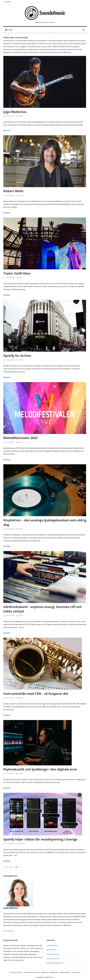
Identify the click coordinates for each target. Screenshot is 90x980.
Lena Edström (10, 116)
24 (16, 867)
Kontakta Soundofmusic (32, 972)
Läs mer (6, 130)
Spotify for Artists (17, 356)
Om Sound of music (16, 972)
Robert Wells (13, 191)
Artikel (21, 116)
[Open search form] (84, 30)
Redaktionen (54, 972)
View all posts (9, 931)
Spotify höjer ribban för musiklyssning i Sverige (40, 839)
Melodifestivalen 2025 (20, 438)
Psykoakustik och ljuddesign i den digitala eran (40, 769)
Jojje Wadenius (15, 112)
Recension (22, 844)
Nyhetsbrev (45, 972)
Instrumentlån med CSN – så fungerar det (36, 693)
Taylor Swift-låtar (17, 273)
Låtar (20, 278)
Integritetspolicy (65, 972)
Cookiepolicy (76, 972)
